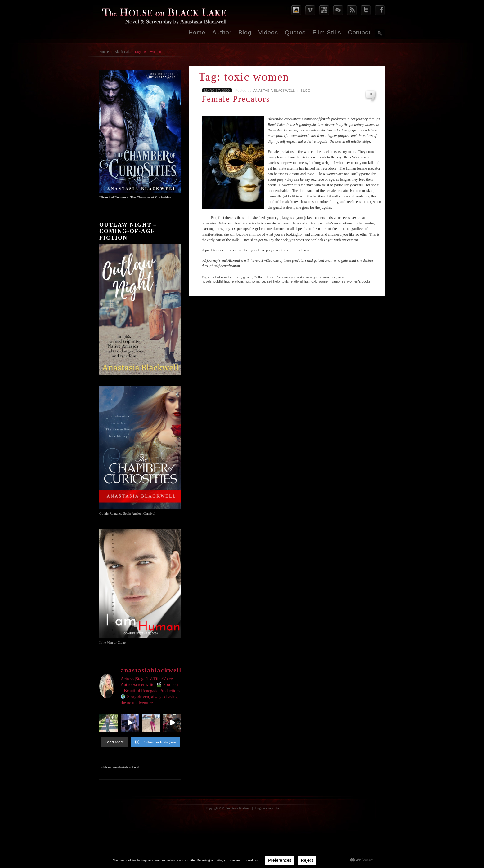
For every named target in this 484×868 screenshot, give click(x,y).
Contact (359, 32)
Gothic (258, 277)
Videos (268, 32)
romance (258, 281)
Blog (245, 32)
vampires (338, 281)
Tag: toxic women (148, 52)
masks (299, 277)
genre (247, 277)
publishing (221, 281)
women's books (359, 281)
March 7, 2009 (217, 91)
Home (197, 32)
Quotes (295, 32)
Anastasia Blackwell (274, 91)
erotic (237, 277)
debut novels (221, 277)
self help (273, 281)
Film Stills (327, 32)
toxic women (320, 281)
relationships (240, 281)
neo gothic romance (321, 277)
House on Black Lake (115, 52)
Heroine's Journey (279, 277)
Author (222, 32)
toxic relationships (295, 281)
